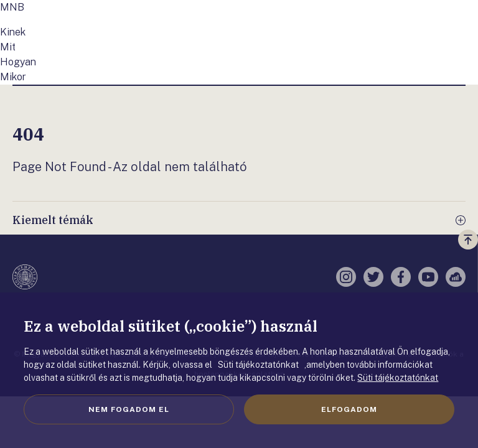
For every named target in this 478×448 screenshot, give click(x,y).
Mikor (13, 77)
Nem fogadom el (129, 409)
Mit (8, 47)
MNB (12, 7)
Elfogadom (349, 409)
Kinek (13, 32)
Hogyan (18, 62)
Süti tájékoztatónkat (398, 378)
